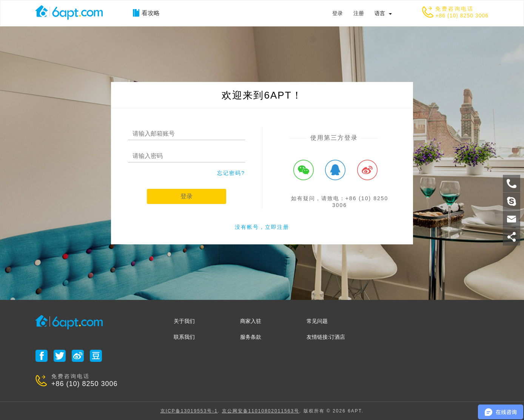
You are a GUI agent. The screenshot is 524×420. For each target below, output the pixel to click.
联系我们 (184, 337)
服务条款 (251, 337)
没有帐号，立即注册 (262, 227)
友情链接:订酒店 (326, 337)
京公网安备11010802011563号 (261, 411)
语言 (380, 13)
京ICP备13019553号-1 (189, 411)
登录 (338, 13)
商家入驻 (251, 321)
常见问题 (317, 321)
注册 (359, 13)
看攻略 (146, 13)
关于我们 (184, 321)
